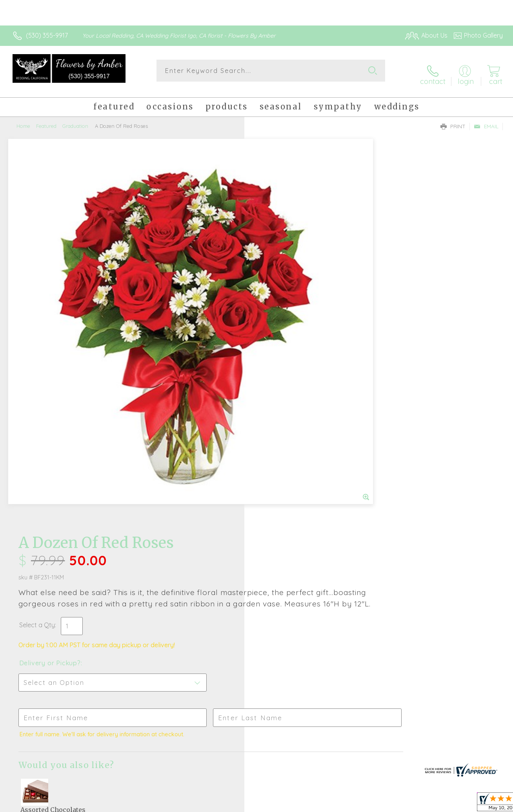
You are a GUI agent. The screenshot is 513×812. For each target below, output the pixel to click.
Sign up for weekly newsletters (257, 612)
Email (486, 120)
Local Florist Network (432, 804)
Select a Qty (275, 245)
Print (453, 120)
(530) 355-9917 (47, 35)
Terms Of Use (329, 804)
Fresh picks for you (257, 569)
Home (23, 120)
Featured (46, 120)
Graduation (75, 120)
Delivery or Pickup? (288, 283)
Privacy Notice (376, 804)
